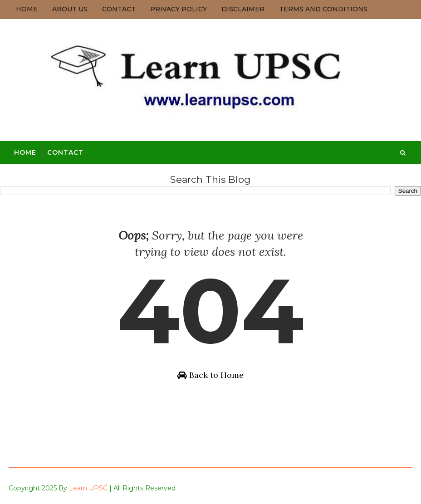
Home (27, 9)
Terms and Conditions (323, 9)
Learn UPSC (88, 488)
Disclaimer (243, 9)
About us (70, 9)
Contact (119, 9)
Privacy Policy (179, 9)
